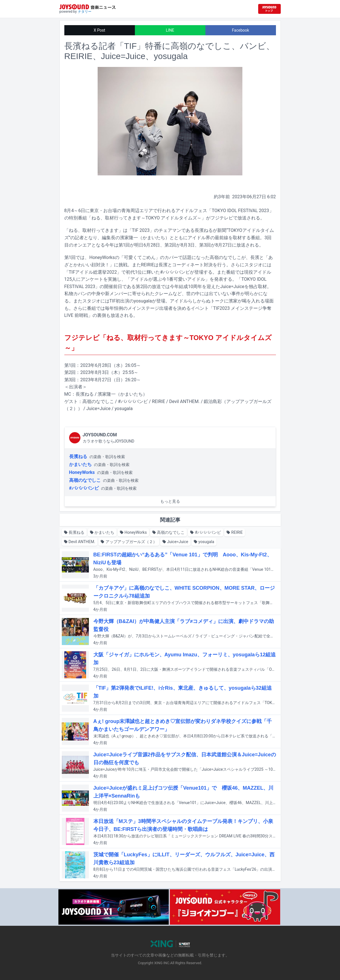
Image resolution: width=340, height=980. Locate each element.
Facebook (241, 30)
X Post (99, 30)
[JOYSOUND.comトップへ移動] (269, 9)
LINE (170, 30)
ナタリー (85, 12)
